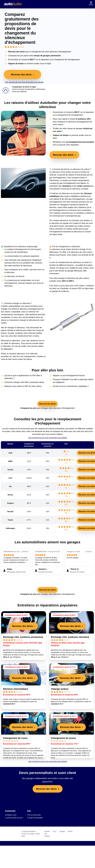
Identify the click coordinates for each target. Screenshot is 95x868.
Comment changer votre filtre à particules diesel (24, 382)
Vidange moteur (60, 689)
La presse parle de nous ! (14, 818)
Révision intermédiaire (16, 689)
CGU (55, 831)
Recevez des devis (47, 404)
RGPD (70, 831)
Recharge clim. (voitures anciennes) (23, 637)
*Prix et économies (34, 815)
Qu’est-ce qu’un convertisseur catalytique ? (71, 386)
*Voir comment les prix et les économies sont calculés (24, 82)
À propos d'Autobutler (35, 818)
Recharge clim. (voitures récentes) (70, 637)
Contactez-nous (11, 815)
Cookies (62, 831)
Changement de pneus (63, 738)
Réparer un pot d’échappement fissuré (69, 376)
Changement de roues (15, 738)
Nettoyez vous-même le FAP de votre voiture (23, 386)
